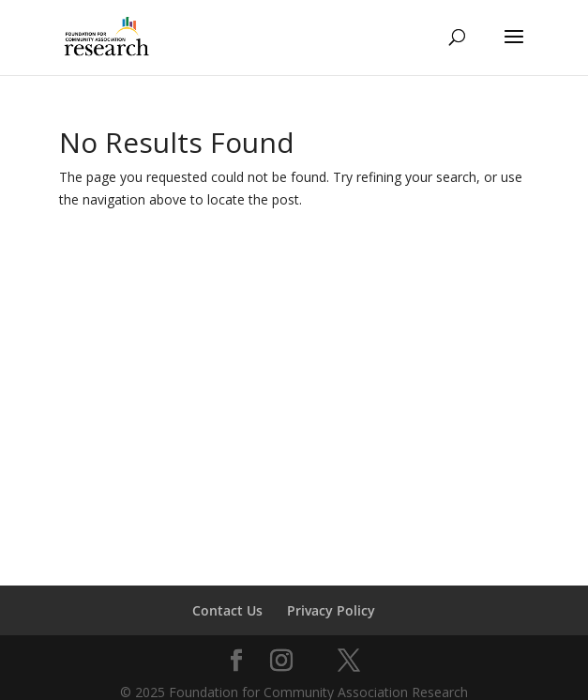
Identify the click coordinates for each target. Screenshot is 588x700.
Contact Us (227, 610)
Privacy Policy (331, 610)
